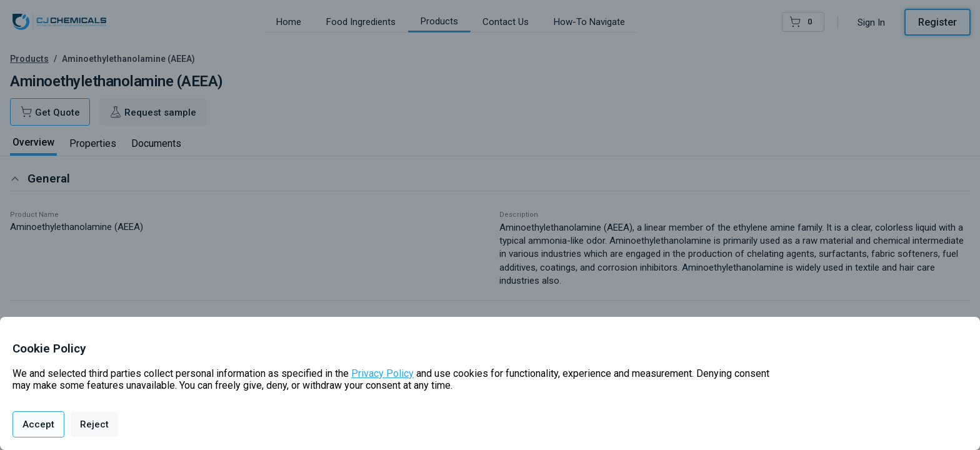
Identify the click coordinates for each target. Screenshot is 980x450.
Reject (94, 424)
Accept (38, 424)
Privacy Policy (382, 373)
